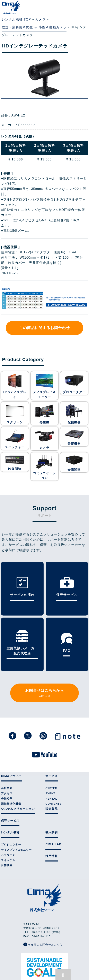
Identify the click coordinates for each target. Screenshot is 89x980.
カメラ (40, 19)
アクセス (7, 759)
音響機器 (74, 439)
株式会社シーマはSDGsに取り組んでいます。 (45, 936)
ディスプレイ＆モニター (44, 391)
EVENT (50, 759)
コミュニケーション (44, 469)
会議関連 (74, 464)
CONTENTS (53, 770)
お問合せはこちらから (45, 660)
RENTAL (51, 764)
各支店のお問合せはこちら (43, 910)
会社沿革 (7, 764)
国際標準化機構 (11, 770)
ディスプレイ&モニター (16, 816)
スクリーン (15, 418)
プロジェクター (74, 389)
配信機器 (74, 418)
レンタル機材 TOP (16, 19)
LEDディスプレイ (15, 389)
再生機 (44, 418)
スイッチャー (15, 442)
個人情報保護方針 (45, 960)
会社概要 (7, 754)
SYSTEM (51, 754)
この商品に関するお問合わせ (44, 325)
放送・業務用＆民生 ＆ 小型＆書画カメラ (34, 26)
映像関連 (15, 463)
